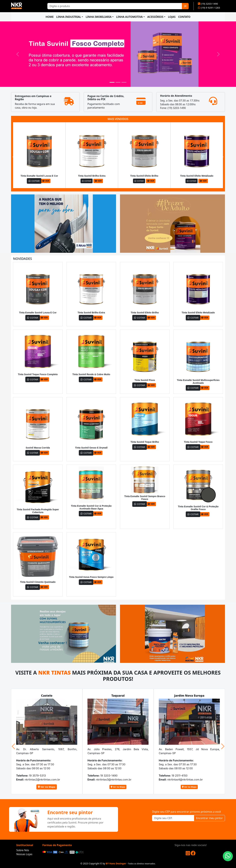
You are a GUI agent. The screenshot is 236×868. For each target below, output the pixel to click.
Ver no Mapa (47, 787)
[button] (14, 157)
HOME (50, 17)
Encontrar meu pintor (209, 818)
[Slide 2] (118, 82)
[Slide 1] (112, 82)
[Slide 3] (124, 82)
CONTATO (184, 17)
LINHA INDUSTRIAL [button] (69, 17)
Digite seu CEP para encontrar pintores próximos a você (186, 812)
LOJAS (172, 17)
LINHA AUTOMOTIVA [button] (129, 17)
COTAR (34, 181)
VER (46, 181)
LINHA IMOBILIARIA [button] (99, 17)
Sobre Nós (23, 850)
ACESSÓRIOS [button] (155, 17)
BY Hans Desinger (116, 863)
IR (185, 6)
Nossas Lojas (24, 854)
